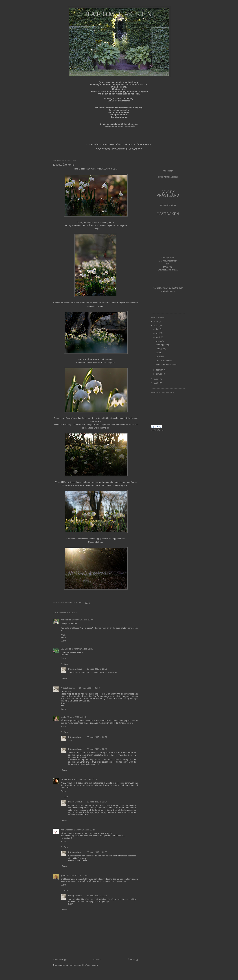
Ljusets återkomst (164, 361)
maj (158, 333)
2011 (156, 379)
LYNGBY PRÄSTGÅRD (168, 194)
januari (160, 374)
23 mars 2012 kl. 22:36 (97, 896)
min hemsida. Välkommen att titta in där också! (121, 125)
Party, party (161, 349)
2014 (156, 322)
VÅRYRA (160, 357)
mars (159, 341)
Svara (63, 641)
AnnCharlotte (67, 830)
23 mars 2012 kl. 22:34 (97, 802)
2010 (156, 383)
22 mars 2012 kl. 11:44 (77, 875)
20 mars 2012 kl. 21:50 (97, 669)
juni (158, 329)
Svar (66, 664)
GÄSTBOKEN (168, 214)
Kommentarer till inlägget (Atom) (83, 965)
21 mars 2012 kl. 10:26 (87, 779)
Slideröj (159, 353)
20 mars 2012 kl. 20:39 (83, 620)
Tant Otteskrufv (68, 779)
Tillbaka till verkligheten (166, 365)
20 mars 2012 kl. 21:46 (83, 649)
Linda (63, 717)
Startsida (97, 960)
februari (160, 370)
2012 (156, 326)
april (158, 337)
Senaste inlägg (60, 960)
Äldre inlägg (133, 960)
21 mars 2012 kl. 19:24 (85, 830)
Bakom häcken (119, 14)
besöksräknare (157, 430)
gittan (63, 875)
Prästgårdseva (75, 669)
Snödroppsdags (163, 345)
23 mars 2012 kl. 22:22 (97, 737)
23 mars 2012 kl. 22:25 (97, 749)
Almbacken (66, 620)
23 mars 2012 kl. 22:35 (97, 852)
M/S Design (66, 649)
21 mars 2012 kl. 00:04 (77, 717)
